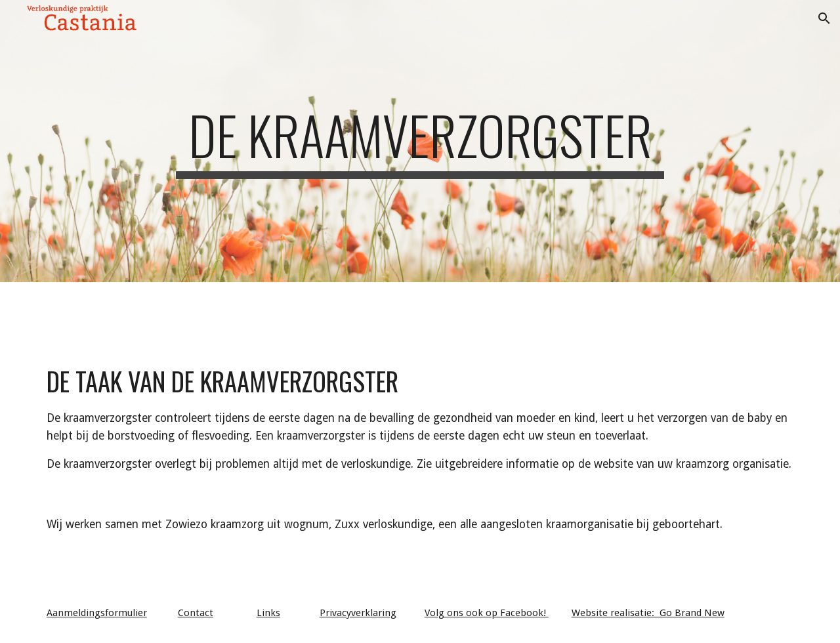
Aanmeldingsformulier (97, 613)
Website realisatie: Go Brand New (648, 613)
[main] (420, 141)
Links (268, 613)
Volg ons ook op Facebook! (487, 613)
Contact (196, 613)
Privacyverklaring (358, 613)
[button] (824, 18)
